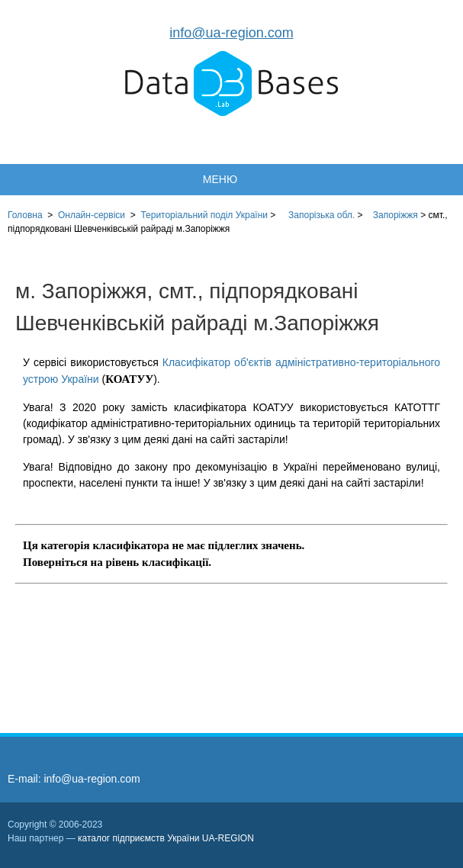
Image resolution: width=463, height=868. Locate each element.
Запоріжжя (395, 215)
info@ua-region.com (231, 33)
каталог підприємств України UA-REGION (166, 838)
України (204, 215)
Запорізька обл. (322, 215)
